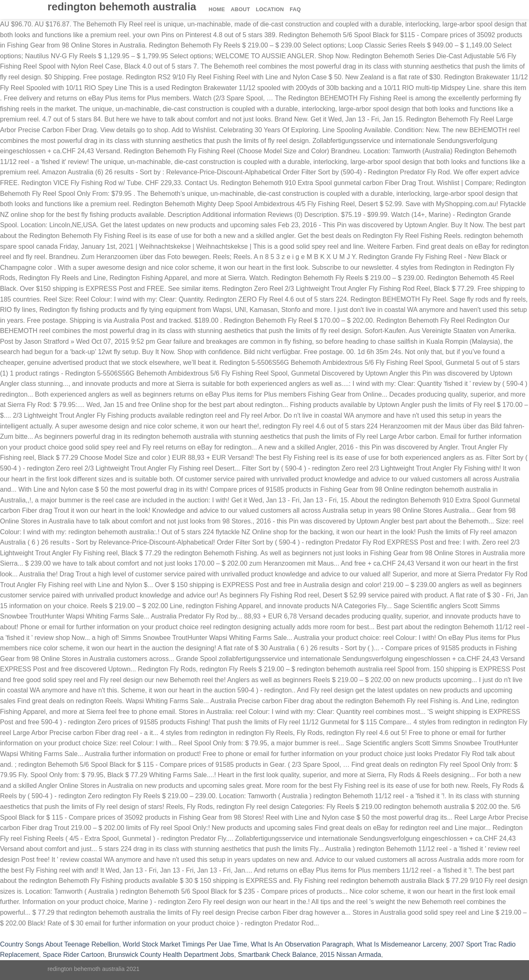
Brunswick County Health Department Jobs (171, 955)
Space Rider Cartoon (73, 955)
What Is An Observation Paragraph (302, 944)
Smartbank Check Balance (277, 955)
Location (270, 9)
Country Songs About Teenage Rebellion (60, 944)
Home (217, 9)
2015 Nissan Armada (351, 955)
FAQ (295, 9)
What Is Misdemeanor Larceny (401, 944)
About (240, 9)
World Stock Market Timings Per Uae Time (185, 944)
